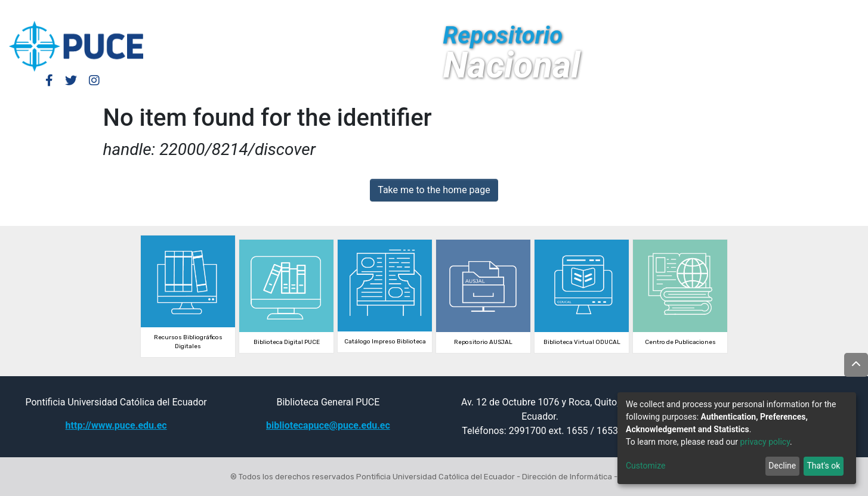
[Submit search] (770, 11)
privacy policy (765, 442)
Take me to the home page (434, 190)
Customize (645, 466)
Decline (782, 466)
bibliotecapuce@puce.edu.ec (328, 425)
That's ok (823, 466)
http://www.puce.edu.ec (116, 425)
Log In (698, 10)
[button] (753, 11)
